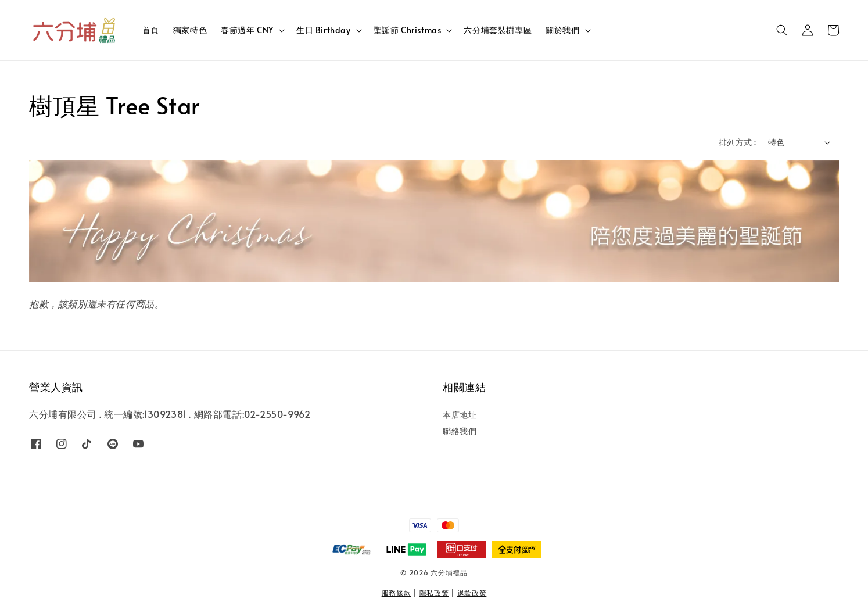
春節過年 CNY (247, 30)
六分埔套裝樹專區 (498, 30)
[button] (782, 30)
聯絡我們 (460, 431)
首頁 (151, 30)
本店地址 (460, 415)
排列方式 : (737, 142)
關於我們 (562, 30)
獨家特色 (190, 30)
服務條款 (397, 593)
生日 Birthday (324, 30)
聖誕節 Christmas (408, 30)
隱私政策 (434, 593)
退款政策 (472, 593)
